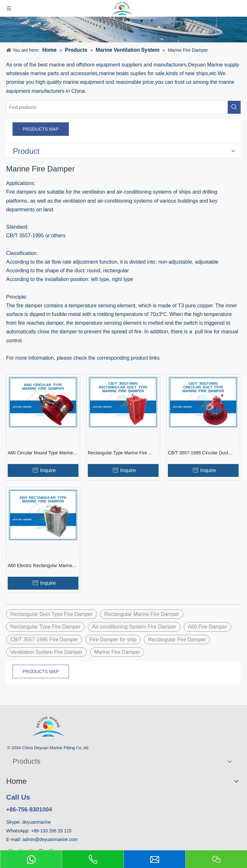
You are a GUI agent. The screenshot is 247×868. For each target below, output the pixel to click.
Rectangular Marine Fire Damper (142, 614)
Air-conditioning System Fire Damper (134, 627)
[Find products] (117, 107)
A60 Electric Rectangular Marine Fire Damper (40, 566)
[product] (123, 30)
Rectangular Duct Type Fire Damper (51, 614)
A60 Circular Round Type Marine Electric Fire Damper (40, 453)
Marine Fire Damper (117, 652)
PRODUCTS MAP (41, 129)
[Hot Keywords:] (234, 107)
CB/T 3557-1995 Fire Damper (44, 640)
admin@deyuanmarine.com (50, 839)
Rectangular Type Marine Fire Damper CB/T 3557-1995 (117, 453)
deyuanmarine (37, 822)
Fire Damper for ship (113, 640)
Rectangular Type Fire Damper (45, 627)
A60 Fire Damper (207, 627)
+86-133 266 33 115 (51, 831)
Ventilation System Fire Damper (46, 652)
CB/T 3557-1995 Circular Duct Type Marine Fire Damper (198, 453)
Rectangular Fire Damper (177, 640)
